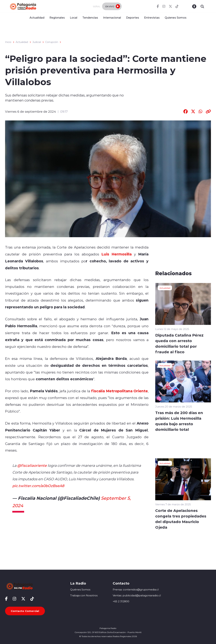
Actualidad (37, 17)
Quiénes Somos (80, 590)
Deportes (133, 17)
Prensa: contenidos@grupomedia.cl (136, 590)
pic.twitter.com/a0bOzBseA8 (38, 486)
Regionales (57, 17)
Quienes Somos (176, 17)
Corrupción (52, 42)
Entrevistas (152, 17)
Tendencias (90, 17)
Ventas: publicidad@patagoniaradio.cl (137, 595)
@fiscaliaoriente (32, 465)
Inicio (8, 42)
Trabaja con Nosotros (84, 595)
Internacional (112, 17)
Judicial (37, 42)
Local (74, 17)
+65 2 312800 (121, 601)
